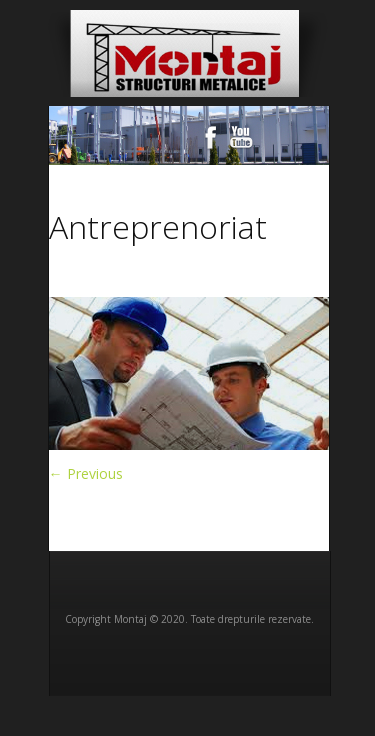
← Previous (86, 473)
